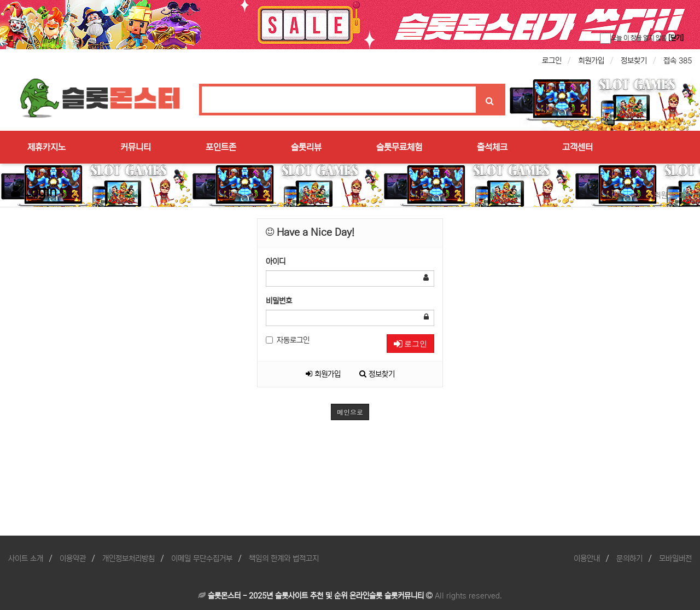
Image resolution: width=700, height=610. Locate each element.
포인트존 (221, 147)
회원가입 (591, 61)
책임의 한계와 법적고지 (284, 559)
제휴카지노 (46, 147)
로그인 (552, 61)
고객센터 (577, 147)
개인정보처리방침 (129, 559)
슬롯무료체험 (399, 147)
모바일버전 (675, 559)
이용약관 (73, 559)
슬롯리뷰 (306, 147)
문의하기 (629, 559)
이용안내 (587, 559)
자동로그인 (288, 340)
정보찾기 (634, 61)
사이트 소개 (26, 559)
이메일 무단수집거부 (202, 559)
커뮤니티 (136, 147)
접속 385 (678, 61)
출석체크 (492, 147)
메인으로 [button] (350, 412)
